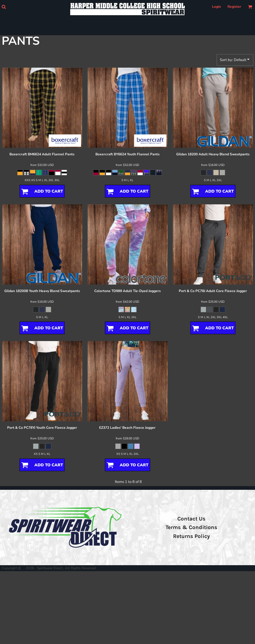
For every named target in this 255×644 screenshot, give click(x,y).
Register (234, 7)
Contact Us (191, 519)
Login (216, 7)
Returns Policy (191, 536)
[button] (4, 7)
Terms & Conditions (191, 527)
